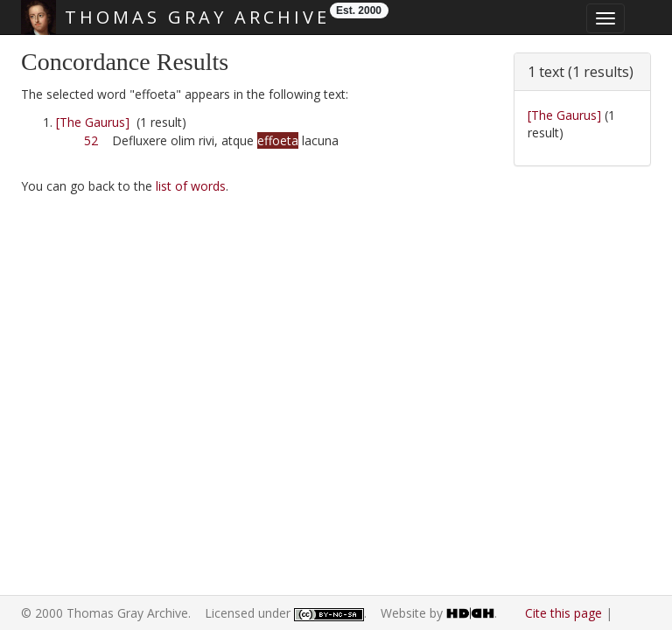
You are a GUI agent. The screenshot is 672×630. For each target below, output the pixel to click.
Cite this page (563, 613)
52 (91, 140)
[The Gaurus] (93, 122)
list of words (191, 186)
